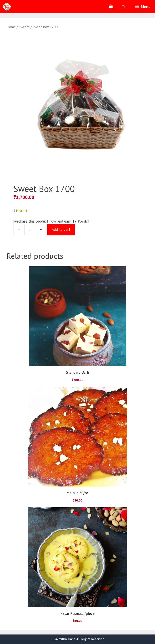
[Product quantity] (30, 230)
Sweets (24, 27)
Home (11, 27)
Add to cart (61, 229)
